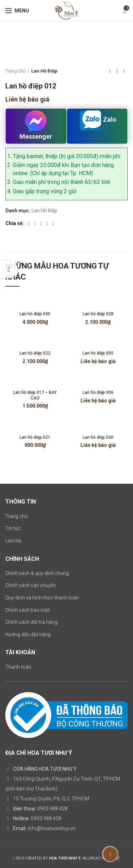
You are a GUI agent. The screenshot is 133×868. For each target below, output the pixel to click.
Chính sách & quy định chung (37, 573)
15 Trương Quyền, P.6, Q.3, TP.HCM (51, 799)
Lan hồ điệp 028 (98, 314)
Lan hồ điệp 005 (98, 353)
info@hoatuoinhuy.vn (51, 828)
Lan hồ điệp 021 (35, 437)
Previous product (110, 71)
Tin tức (13, 528)
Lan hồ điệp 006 (98, 392)
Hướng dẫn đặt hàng (28, 634)
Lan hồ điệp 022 (35, 353)
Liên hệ (13, 541)
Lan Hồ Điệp (44, 71)
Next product (124, 71)
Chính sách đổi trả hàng (31, 622)
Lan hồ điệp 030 (35, 314)
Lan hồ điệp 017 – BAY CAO (35, 395)
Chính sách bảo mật (27, 610)
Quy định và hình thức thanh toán (42, 598)
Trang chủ (15, 71)
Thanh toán (18, 667)
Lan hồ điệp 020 (98, 437)
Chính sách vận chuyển (31, 585)
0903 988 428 (52, 809)
